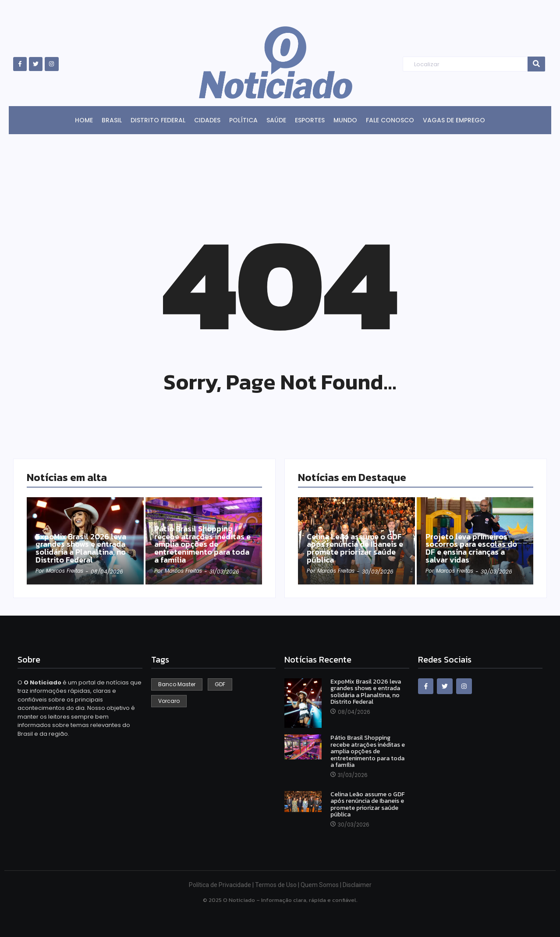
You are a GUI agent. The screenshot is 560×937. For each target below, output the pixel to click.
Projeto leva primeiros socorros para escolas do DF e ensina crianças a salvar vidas (471, 548)
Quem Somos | (322, 885)
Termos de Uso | (278, 885)
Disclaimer (357, 885)
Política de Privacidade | (222, 885)
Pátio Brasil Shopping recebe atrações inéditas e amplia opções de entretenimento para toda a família (203, 544)
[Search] (465, 64)
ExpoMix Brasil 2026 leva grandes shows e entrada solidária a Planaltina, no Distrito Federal (82, 548)
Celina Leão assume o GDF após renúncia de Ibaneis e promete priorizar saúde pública (355, 548)
